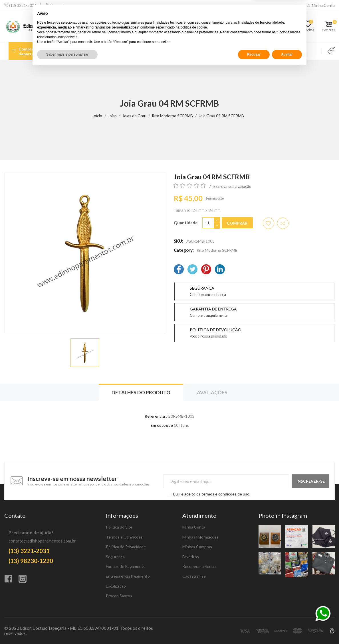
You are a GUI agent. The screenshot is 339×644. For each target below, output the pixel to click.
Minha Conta (194, 527)
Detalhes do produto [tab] (141, 392)
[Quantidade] (208, 223)
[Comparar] (288, 27)
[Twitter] (192, 270)
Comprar (237, 223)
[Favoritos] (310, 27)
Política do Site (119, 527)
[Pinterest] (206, 270)
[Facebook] (179, 270)
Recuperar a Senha (199, 566)
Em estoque (162, 425)
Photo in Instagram (283, 515)
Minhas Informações (200, 537)
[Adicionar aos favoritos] (269, 223)
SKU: (178, 241)
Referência (155, 416)
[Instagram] (26, 579)
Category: (184, 250)
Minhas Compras (197, 547)
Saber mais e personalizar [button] (67, 629)
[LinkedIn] (220, 270)
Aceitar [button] (287, 629)
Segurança (115, 557)
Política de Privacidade (126, 547)
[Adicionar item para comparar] (283, 223)
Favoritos (191, 557)
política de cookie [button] (194, 602)
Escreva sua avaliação (232, 186)
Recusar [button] (254, 629)
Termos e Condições (124, 537)
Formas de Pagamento (126, 566)
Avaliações (212, 392)
